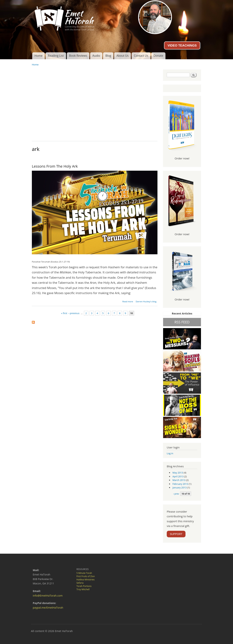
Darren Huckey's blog (146, 301)
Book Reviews (78, 56)
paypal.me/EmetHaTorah (48, 608)
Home (38, 56)
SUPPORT (176, 534)
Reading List (56, 56)
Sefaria (80, 583)
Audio (96, 56)
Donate (158, 56)
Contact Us (141, 56)
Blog (108, 56)
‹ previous (74, 313)
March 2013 (179, 480)
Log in (170, 453)
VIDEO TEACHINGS (182, 45)
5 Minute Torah (84, 573)
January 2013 (180, 487)
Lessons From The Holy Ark (55, 166)
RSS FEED (182, 322)
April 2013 (178, 476)
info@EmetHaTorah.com (48, 596)
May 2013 (178, 473)
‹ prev (176, 494)
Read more (128, 301)
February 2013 (180, 484)
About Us (123, 56)
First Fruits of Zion (86, 576)
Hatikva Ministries (85, 580)
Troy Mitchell (83, 589)
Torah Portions (84, 586)
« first (64, 313)
